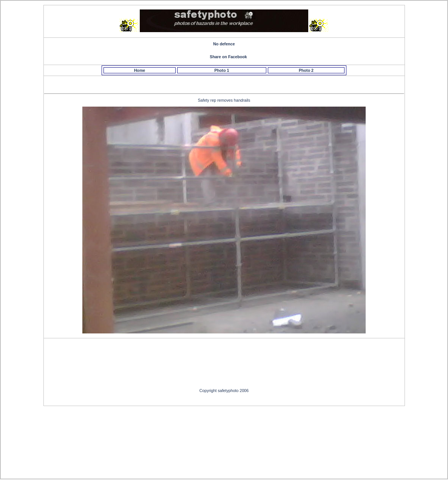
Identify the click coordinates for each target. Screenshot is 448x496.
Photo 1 (222, 70)
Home (140, 70)
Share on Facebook (228, 57)
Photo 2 (306, 70)
